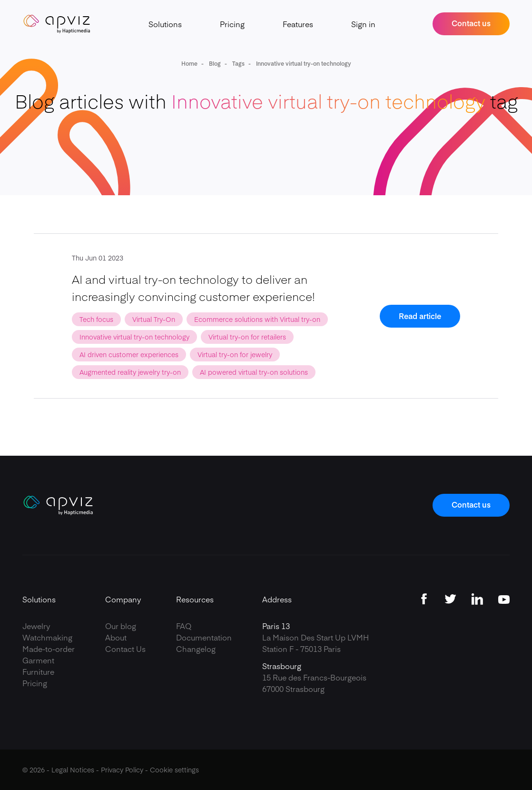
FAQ (184, 626)
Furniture (38, 671)
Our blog (121, 626)
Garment (38, 660)
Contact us (471, 23)
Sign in (363, 24)
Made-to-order (49, 649)
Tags (238, 63)
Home (189, 63)
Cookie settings (174, 770)
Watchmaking (47, 637)
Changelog (196, 649)
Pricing (232, 24)
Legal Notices (73, 770)
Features (298, 24)
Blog (214, 63)
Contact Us (125, 649)
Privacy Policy (122, 770)
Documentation (204, 637)
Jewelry (36, 626)
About (116, 637)
